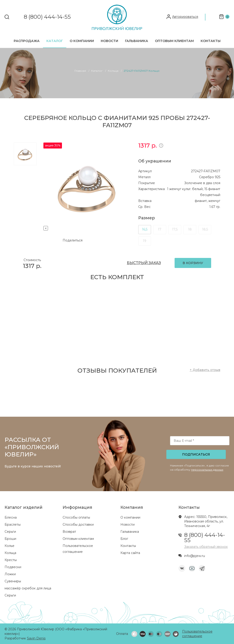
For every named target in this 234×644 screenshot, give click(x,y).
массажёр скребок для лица (28, 588)
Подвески (13, 567)
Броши (10, 539)
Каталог (55, 41)
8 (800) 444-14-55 (47, 17)
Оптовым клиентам (174, 41)
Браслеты (13, 525)
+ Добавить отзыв (205, 370)
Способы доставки (78, 525)
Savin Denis (36, 638)
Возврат (69, 532)
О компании (82, 41)
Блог (124, 539)
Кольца (10, 553)
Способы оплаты (76, 517)
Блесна (11, 517)
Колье (9, 546)
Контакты (211, 41)
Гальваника (137, 41)
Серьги (10, 532)
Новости (109, 41)
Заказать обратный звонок (206, 547)
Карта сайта (130, 553)
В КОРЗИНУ (193, 263)
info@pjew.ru (195, 556)
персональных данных (207, 470)
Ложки (10, 574)
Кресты (11, 560)
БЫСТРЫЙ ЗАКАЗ (144, 263)
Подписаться (196, 454)
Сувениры (13, 581)
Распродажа (27, 41)
